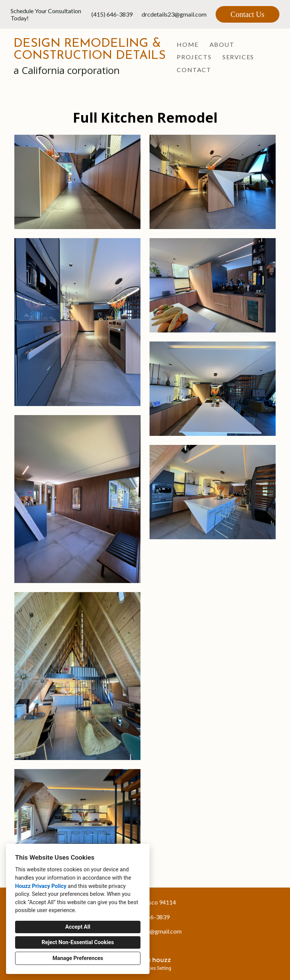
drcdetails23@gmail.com (174, 14)
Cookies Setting (156, 968)
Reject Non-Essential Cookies (78, 942)
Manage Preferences (78, 958)
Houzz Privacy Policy (41, 886)
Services (238, 57)
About (222, 44)
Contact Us (248, 14)
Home (187, 44)
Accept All (78, 927)
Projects (194, 57)
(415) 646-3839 (112, 14)
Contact (194, 70)
